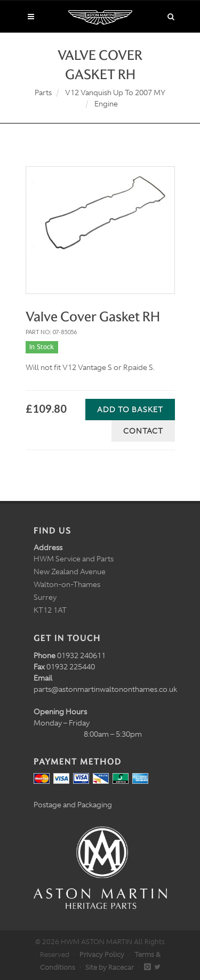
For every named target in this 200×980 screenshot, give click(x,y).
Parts (43, 92)
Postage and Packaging (73, 805)
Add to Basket (130, 410)
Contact (143, 431)
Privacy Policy (102, 955)
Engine (106, 104)
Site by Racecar (110, 967)
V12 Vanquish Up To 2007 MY (115, 92)
